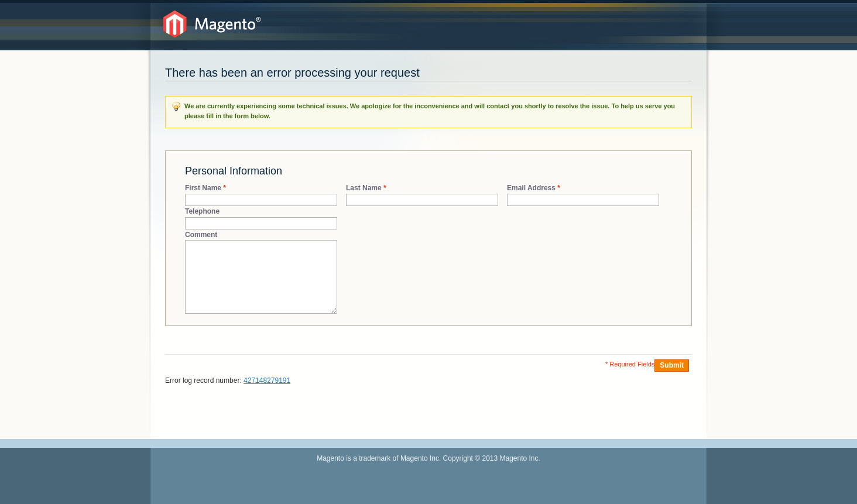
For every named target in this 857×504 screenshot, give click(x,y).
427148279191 (267, 380)
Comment (201, 235)
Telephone (202, 211)
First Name (203, 188)
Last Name (364, 188)
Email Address (531, 188)
